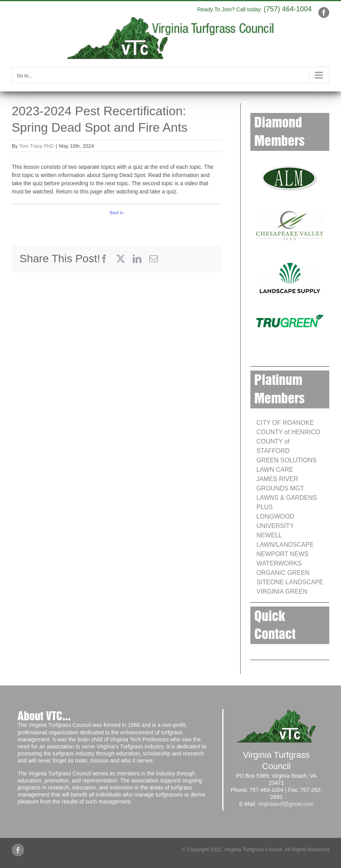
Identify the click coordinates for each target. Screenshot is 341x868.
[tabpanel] (117, 179)
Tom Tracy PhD (37, 146)
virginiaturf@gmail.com (286, 804)
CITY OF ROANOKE (285, 423)
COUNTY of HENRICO (288, 432)
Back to (117, 213)
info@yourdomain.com (173, 8)
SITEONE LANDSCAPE (290, 582)
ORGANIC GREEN (283, 573)
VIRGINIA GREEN (282, 591)
